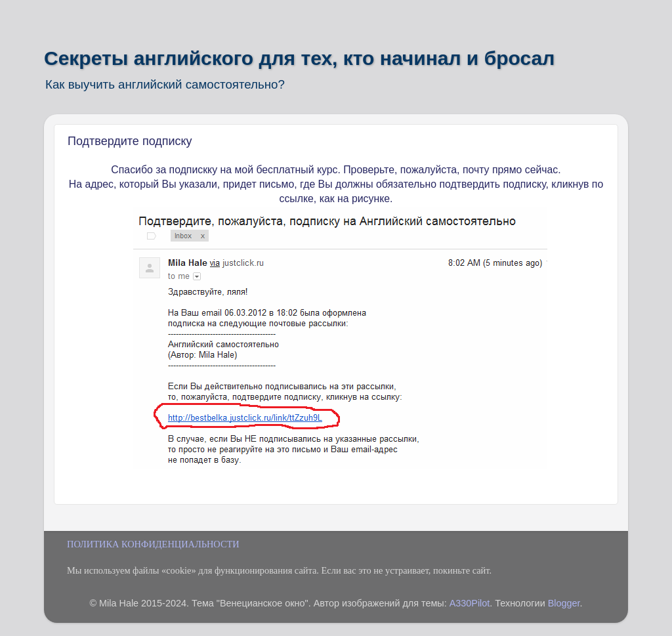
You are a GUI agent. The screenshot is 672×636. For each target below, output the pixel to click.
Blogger (564, 603)
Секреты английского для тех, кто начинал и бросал (299, 58)
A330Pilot (470, 603)
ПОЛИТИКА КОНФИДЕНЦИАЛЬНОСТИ (153, 544)
